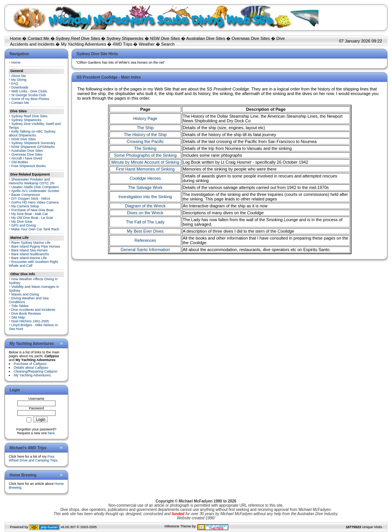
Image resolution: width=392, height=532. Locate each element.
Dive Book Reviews (26, 314)
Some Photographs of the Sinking (145, 155)
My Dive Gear (22, 222)
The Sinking (145, 148)
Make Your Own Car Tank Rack (35, 229)
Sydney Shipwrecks (125, 38)
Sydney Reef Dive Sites (78, 38)
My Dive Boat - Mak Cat (30, 214)
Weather (147, 44)
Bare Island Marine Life (29, 258)
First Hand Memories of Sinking (145, 169)
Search (168, 44)
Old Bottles (20, 162)
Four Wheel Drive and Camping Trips (33, 458)
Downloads (20, 87)
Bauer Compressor (26, 195)
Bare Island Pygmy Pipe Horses (36, 246)
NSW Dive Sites (165, 38)
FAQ (15, 84)
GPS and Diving (24, 225)
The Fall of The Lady (145, 222)
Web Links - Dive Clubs (29, 91)
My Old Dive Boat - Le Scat (32, 218)
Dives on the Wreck (145, 213)
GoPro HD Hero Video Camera (35, 202)
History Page (145, 118)
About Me (19, 76)
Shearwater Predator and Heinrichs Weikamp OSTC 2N (32, 181)
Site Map (18, 317)
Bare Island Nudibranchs (30, 254)
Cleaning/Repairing (36, 371)
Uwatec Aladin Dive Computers (35, 187)
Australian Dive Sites (206, 38)
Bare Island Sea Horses (30, 250)
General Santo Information (145, 250)
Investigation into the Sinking (145, 197)
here (51, 433)
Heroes (145, 178)
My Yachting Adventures (83, 44)
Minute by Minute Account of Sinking (145, 162)
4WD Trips (122, 44)
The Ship (145, 128)
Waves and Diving (25, 294)
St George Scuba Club (29, 95)
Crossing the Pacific (145, 141)
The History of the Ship (145, 135)
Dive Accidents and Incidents (33, 310)
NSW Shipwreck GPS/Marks (33, 147)
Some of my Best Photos (30, 99)
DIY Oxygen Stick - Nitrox (31, 199)
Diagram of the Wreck (145, 206)
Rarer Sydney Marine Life (31, 243)
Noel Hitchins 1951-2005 (30, 321)
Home (16, 38)
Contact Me (38, 38)
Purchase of (30, 364)
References (145, 240)
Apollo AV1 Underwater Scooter (35, 191)
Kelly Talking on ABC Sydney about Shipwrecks (32, 133)
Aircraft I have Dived (27, 158)
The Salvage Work (145, 187)
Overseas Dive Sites (251, 38)
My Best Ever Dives (145, 231)
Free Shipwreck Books (29, 166)
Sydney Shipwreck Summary (33, 143)
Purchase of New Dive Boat (33, 210)
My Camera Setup (25, 206)
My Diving (19, 80)
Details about (31, 368)
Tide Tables (20, 306)
